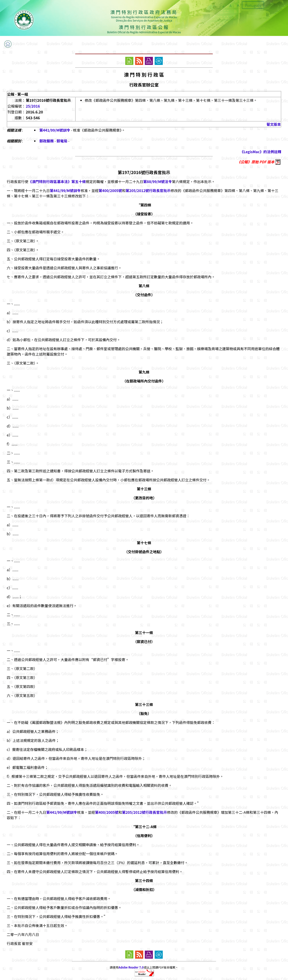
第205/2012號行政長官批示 (148, 190)
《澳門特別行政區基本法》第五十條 (57, 181)
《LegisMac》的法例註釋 (261, 152)
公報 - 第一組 (18, 94)
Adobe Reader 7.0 (131, 967)
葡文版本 (274, 124)
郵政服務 (46, 141)
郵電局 (62, 141)
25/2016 (33, 106)
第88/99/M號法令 (158, 181)
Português (253, 5)
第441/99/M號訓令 (55, 130)
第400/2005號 (110, 190)
